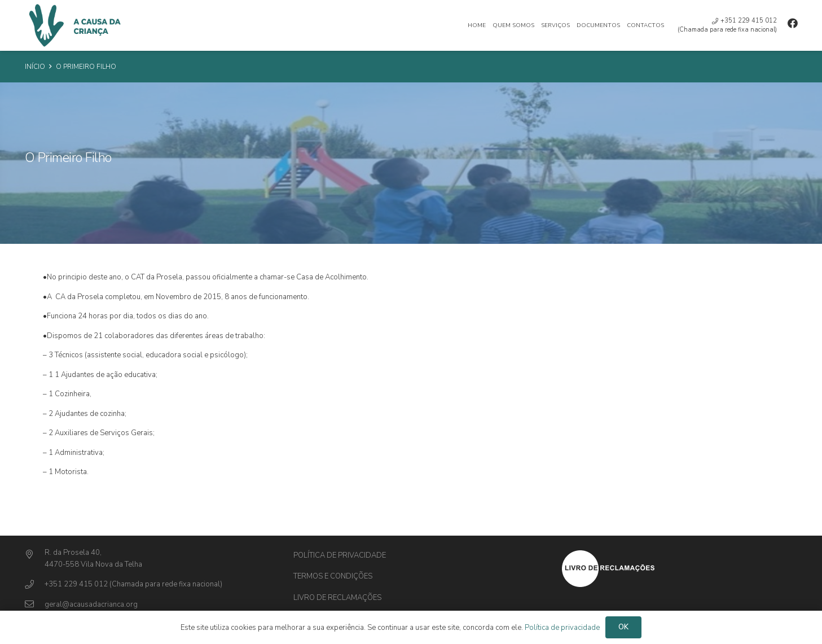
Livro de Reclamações (337, 598)
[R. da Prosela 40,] (35, 555)
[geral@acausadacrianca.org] (35, 605)
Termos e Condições (333, 576)
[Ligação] (73, 25)
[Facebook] (793, 23)
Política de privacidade (340, 555)
